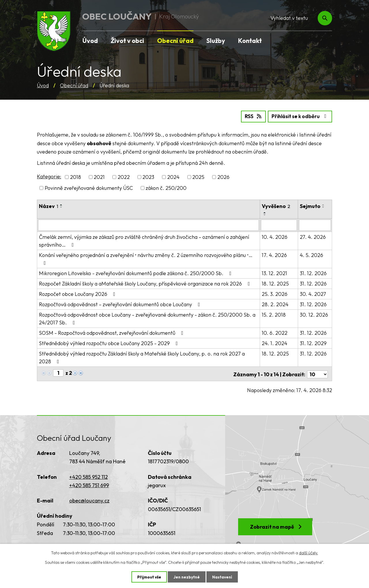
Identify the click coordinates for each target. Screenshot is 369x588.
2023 (148, 177)
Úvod (43, 85)
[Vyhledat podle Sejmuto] (315, 225)
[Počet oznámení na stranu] (317, 373)
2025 (198, 177)
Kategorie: (49, 176)
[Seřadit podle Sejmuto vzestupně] (324, 205)
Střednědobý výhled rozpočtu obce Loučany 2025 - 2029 (110, 343)
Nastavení (223, 577)
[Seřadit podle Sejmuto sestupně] (324, 207)
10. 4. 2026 (275, 236)
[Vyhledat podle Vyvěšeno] (279, 225)
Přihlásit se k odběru (299, 116)
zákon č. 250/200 (166, 188)
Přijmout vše (148, 577)
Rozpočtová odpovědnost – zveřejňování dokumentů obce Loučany (121, 304)
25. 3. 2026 (275, 293)
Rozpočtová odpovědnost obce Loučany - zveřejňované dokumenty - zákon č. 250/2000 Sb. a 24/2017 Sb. (147, 318)
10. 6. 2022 (275, 332)
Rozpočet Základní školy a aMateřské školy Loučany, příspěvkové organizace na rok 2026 (146, 283)
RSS (250, 116)
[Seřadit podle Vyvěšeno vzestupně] (265, 212)
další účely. (308, 553)
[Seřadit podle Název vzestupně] (61, 205)
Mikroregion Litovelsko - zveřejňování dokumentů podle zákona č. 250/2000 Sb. (136, 273)
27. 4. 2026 (313, 236)
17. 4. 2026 (274, 255)
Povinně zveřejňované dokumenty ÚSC (89, 188)
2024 (173, 177)
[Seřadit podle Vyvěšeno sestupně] (265, 215)
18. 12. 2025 (275, 283)
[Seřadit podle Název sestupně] (61, 207)
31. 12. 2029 (314, 343)
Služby (216, 41)
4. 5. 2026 (312, 255)
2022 (124, 177)
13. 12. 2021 (274, 273)
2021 (99, 177)
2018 (76, 177)
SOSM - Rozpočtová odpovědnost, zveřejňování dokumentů (112, 332)
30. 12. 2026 (314, 314)
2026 (223, 177)
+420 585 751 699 (89, 484)
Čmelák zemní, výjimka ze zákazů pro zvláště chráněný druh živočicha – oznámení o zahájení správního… (144, 240)
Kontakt (250, 41)
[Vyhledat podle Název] (148, 225)
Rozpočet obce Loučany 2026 (78, 293)
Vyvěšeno (276, 206)
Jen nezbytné (187, 577)
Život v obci (127, 41)
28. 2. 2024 (275, 304)
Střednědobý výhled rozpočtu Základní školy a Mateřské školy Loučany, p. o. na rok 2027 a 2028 (148, 357)
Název (49, 206)
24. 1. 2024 (275, 343)
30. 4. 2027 (313, 293)
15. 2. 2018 (274, 314)
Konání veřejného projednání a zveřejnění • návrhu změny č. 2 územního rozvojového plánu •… (146, 258)
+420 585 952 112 (89, 475)
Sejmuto (310, 206)
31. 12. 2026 (314, 273)
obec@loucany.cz (89, 499)
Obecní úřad (74, 85)
